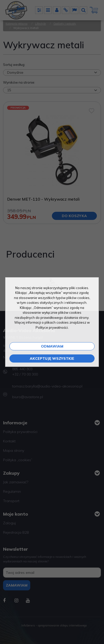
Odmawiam (52, 346)
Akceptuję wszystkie (52, 358)
